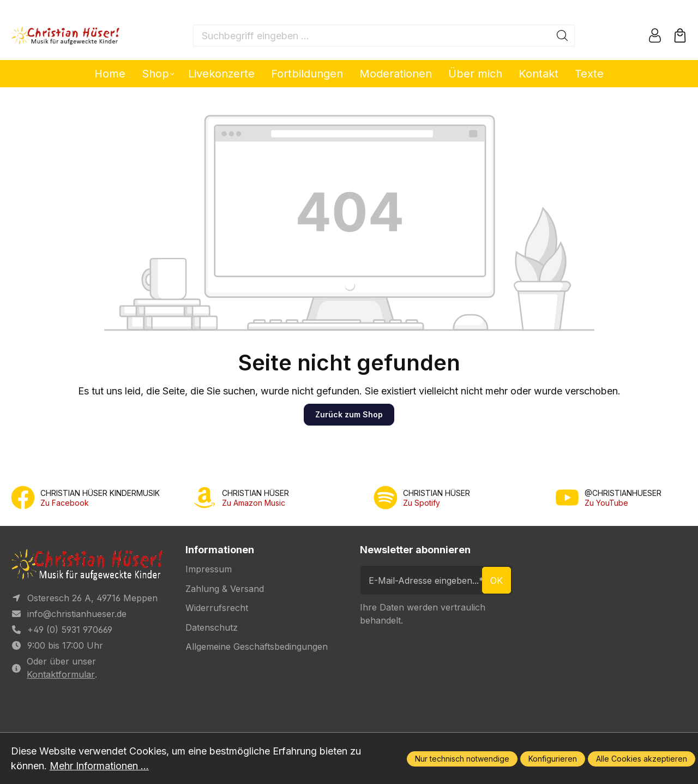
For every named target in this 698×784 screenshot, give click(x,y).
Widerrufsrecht (217, 608)
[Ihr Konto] (655, 35)
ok (497, 580)
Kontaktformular (61, 674)
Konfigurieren (553, 759)
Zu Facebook (65, 503)
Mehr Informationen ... (99, 766)
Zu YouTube (606, 503)
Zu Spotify (422, 503)
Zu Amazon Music (254, 503)
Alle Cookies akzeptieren (642, 759)
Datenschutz (212, 627)
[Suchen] (562, 35)
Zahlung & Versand (225, 589)
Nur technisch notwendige (462, 759)
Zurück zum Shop (349, 414)
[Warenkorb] (680, 35)
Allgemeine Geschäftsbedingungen (257, 647)
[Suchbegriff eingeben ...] (372, 35)
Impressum (209, 569)
